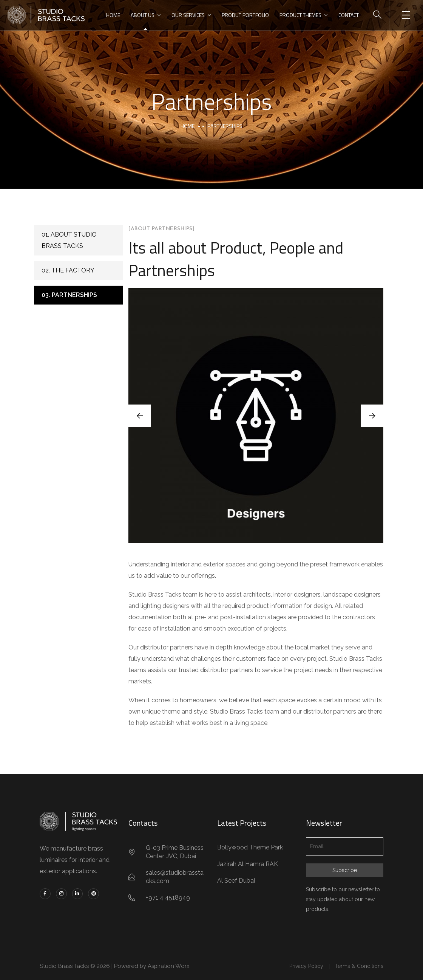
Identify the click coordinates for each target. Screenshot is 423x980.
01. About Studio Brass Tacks (69, 240)
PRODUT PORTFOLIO (245, 15)
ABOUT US (143, 15)
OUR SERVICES (188, 15)
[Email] (345, 846)
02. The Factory (68, 270)
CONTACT (349, 15)
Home (188, 126)
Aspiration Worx (170, 966)
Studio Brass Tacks (65, 966)
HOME (113, 15)
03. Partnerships (69, 295)
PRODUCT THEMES (300, 15)
